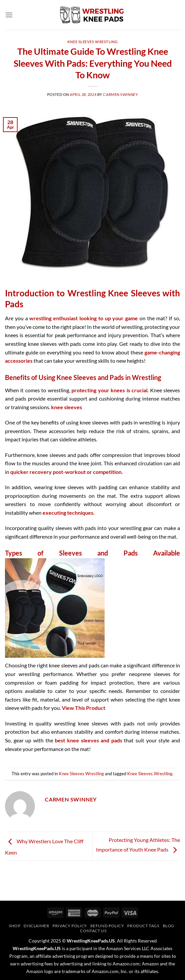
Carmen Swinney (120, 94)
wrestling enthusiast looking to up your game (84, 318)
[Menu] (9, 15)
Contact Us (93, 931)
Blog (169, 926)
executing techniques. (69, 513)
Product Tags (143, 926)
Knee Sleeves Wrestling (92, 42)
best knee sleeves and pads (89, 740)
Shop (15, 926)
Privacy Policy (70, 926)
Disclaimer (36, 926)
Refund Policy (107, 926)
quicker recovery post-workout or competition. (67, 472)
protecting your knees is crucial (109, 390)
